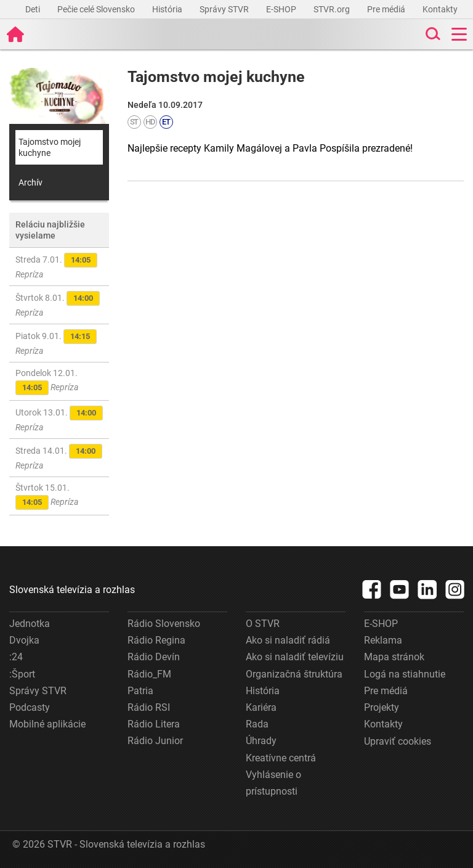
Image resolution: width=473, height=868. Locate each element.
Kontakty (440, 9)
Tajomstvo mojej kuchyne (50, 147)
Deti (34, 9)
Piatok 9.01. (56, 342)
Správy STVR (225, 9)
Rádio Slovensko (164, 624)
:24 (16, 657)
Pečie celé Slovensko (97, 9)
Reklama (383, 640)
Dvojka (24, 640)
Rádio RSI (149, 707)
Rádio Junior (155, 741)
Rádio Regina (156, 640)
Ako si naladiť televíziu (295, 657)
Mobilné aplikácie (47, 724)
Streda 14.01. (59, 457)
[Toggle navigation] (459, 34)
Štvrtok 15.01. (47, 496)
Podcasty (30, 707)
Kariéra (261, 707)
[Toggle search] (432, 34)
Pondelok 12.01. (47, 382)
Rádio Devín (154, 657)
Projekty (382, 707)
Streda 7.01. (56, 266)
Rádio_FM (149, 674)
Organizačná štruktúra (294, 674)
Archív (30, 182)
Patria (140, 691)
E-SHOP (282, 9)
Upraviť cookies (398, 741)
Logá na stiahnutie (405, 674)
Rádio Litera (154, 724)
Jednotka (30, 624)
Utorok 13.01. (59, 419)
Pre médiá (387, 9)
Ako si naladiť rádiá (288, 640)
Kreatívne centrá (281, 758)
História (168, 9)
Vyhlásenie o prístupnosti (273, 783)
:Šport (22, 674)
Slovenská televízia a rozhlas (72, 590)
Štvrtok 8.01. (58, 304)
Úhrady (261, 741)
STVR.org (333, 9)
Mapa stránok (394, 657)
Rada (257, 724)
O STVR (263, 624)
